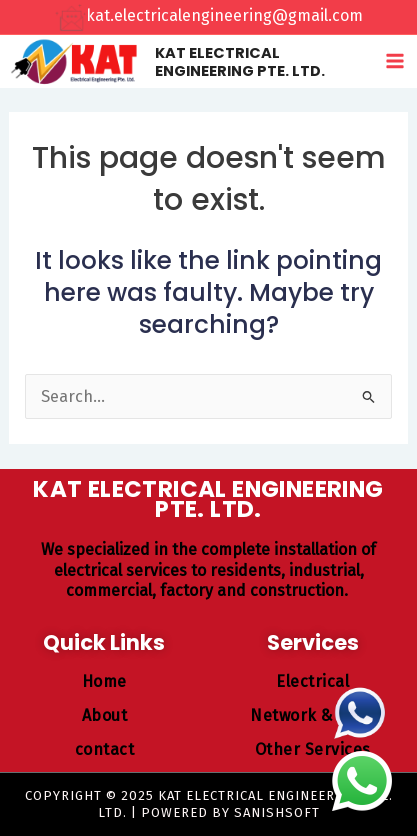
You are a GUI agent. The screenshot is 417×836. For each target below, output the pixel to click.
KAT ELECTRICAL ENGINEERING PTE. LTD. (240, 62)
